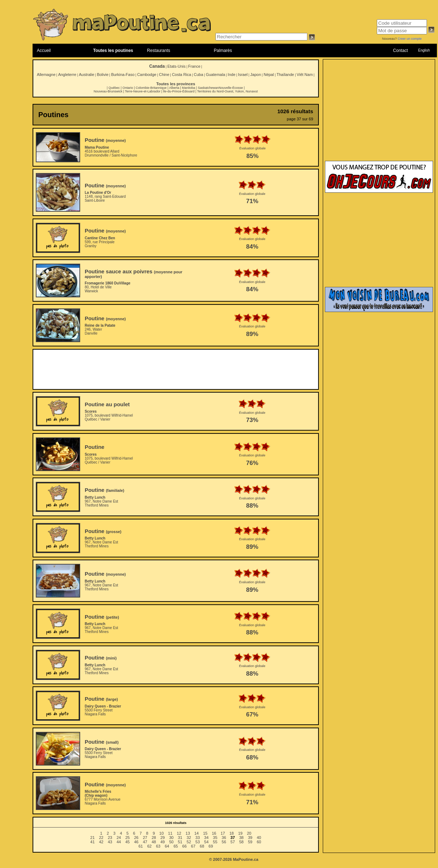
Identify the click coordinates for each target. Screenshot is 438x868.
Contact (400, 51)
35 (215, 838)
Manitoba (188, 88)
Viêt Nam (305, 75)
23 (110, 838)
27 (145, 838)
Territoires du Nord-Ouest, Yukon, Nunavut (227, 91)
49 (162, 842)
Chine (164, 75)
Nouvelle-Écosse (231, 88)
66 (184, 846)
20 (249, 833)
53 (198, 842)
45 (127, 842)
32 (189, 838)
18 (232, 833)
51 (180, 842)
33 (198, 838)
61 (141, 846)
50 (171, 842)
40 (259, 838)
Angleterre (67, 75)
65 (176, 846)
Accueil (44, 51)
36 (224, 838)
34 (206, 838)
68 (202, 846)
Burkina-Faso (123, 75)
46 (136, 842)
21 (92, 838)
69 (211, 846)
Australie (86, 75)
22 (101, 838)
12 (179, 833)
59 (250, 842)
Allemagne (46, 75)
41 (92, 842)
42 (101, 842)
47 (145, 842)
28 (154, 838)
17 (223, 833)
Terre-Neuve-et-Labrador (143, 91)
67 (193, 846)
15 (205, 833)
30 (171, 838)
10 (161, 833)
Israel (243, 75)
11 (170, 833)
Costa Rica (181, 75)
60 (259, 842)
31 (180, 838)
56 (224, 842)
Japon (255, 75)
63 (158, 846)
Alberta (174, 88)
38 (242, 838)
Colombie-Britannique (151, 88)
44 (119, 842)
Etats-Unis (177, 66)
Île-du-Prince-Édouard (179, 91)
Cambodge (147, 75)
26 (136, 838)
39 (250, 838)
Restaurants (159, 51)
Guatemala (215, 75)
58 (242, 842)
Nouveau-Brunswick (108, 91)
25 (127, 838)
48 (154, 842)
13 (188, 833)
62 (149, 846)
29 (162, 838)
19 (240, 833)
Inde (231, 75)
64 (167, 846)
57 (233, 842)
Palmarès (223, 51)
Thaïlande (285, 75)
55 (215, 842)
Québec (114, 88)
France (194, 66)
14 (196, 833)
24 (119, 838)
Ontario (128, 88)
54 (206, 842)
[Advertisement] (176, 369)
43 (110, 842)
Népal (269, 75)
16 (214, 833)
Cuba (199, 75)
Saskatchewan (208, 88)
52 (189, 842)
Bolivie (103, 75)
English (424, 50)
